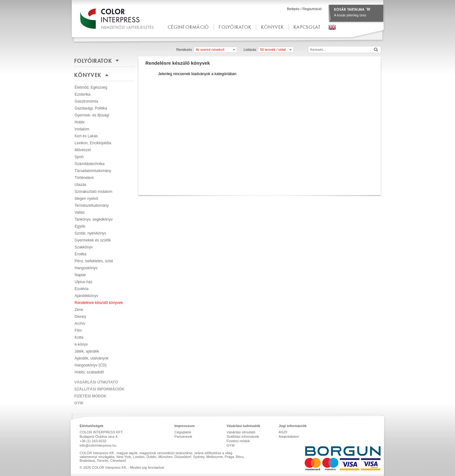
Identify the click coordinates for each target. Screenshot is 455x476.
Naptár (80, 275)
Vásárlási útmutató (96, 382)
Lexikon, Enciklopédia (93, 143)
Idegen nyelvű (86, 199)
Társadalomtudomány (93, 171)
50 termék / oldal (273, 50)
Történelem (84, 178)
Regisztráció (312, 9)
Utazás (80, 185)
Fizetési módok (90, 396)
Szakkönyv (84, 247)
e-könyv (81, 344)
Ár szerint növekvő (210, 50)
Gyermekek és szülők (93, 240)
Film (78, 330)
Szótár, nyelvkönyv (90, 233)
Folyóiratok (235, 27)
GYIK (79, 403)
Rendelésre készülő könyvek (99, 303)
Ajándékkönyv (86, 296)
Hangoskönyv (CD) (91, 365)
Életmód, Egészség (91, 87)
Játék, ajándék (87, 351)
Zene (79, 310)
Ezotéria (82, 289)
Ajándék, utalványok (91, 358)
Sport (79, 157)
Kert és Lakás (86, 136)
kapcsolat (307, 27)
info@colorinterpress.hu (98, 445)
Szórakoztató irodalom (93, 192)
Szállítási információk (99, 389)
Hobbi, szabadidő (89, 372)
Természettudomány (92, 205)
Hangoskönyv (86, 268)
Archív (80, 324)
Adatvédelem (289, 437)
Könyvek (272, 27)
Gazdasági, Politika (91, 108)
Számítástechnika (90, 164)
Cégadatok (183, 432)
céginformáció (188, 27)
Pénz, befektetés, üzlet (94, 261)
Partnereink (183, 437)
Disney (80, 317)
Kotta (79, 337)
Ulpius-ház (84, 282)
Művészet (83, 150)
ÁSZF (283, 432)
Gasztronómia (86, 101)
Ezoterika (82, 94)
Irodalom (82, 129)
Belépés (293, 9)
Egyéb (80, 226)
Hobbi (79, 122)
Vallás (80, 212)
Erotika (80, 254)
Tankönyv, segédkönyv (94, 219)
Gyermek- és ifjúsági (92, 115)
